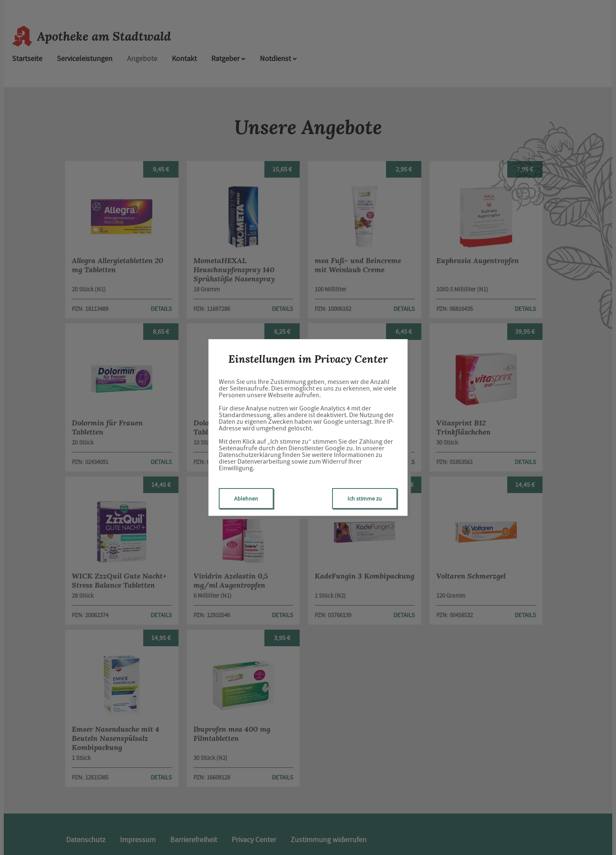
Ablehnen (246, 498)
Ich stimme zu (365, 498)
